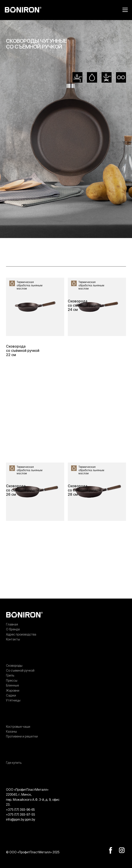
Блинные (12, 685)
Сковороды (14, 665)
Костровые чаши (18, 726)
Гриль (10, 675)
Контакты (13, 639)
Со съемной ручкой (20, 670)
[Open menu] (125, 10)
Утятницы (13, 700)
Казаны (11, 731)
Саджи (11, 695)
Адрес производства (21, 634)
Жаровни (13, 690)
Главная (12, 624)
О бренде (13, 629)
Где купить (14, 763)
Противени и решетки (22, 736)
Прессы (12, 680)
